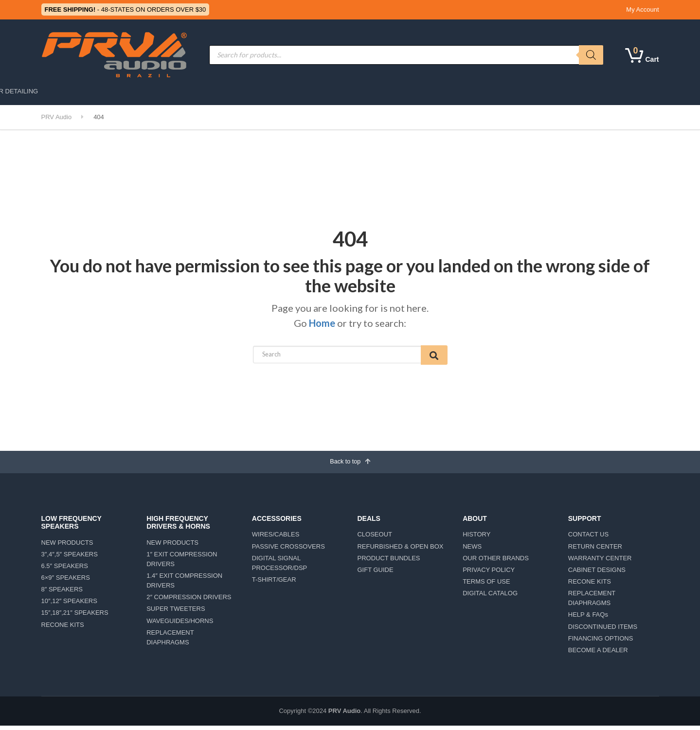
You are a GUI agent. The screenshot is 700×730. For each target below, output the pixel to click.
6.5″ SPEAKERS (65, 570)
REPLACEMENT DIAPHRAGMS (170, 641)
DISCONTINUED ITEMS (603, 631)
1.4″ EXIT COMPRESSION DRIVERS (184, 585)
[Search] (591, 55)
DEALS (425, 91)
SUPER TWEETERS (176, 613)
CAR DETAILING (585, 91)
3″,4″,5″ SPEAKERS (70, 558)
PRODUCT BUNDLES (388, 562)
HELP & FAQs (588, 619)
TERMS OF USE (486, 586)
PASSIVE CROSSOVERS (288, 550)
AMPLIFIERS (341, 91)
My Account (642, 9)
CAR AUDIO (160, 91)
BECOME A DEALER (598, 654)
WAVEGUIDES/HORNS (180, 625)
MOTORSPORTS (219, 91)
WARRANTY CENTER (600, 562)
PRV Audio (344, 715)
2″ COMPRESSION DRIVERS (189, 601)
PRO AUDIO (108, 91)
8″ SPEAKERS (62, 594)
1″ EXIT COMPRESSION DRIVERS (182, 563)
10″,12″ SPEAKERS (69, 605)
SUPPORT (467, 91)
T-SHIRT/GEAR (274, 584)
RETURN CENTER (595, 550)
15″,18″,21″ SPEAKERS (75, 617)
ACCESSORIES (283, 91)
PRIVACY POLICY (489, 574)
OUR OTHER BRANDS (496, 562)
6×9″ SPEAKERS (66, 582)
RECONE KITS (63, 629)
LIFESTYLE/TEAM (525, 91)
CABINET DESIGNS (597, 574)
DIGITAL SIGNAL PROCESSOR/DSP (279, 567)
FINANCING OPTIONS (601, 642)
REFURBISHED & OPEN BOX (400, 550)
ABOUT (387, 91)
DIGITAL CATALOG (490, 597)
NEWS (472, 550)
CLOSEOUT (375, 539)
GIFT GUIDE (375, 574)
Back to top (350, 464)
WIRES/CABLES (276, 539)
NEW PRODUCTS (67, 546)
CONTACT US (588, 539)
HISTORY (476, 539)
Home (322, 323)
